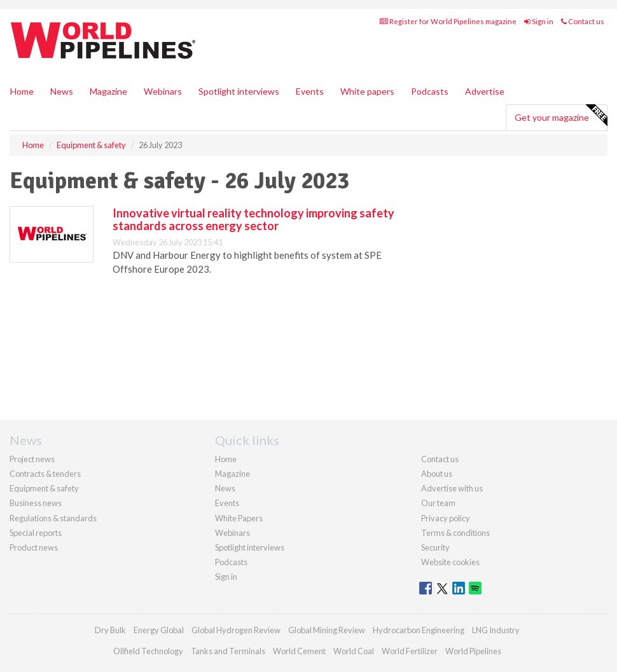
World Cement (299, 651)
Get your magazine (561, 116)
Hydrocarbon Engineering (419, 630)
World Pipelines (473, 651)
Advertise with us (452, 488)
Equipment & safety (44, 488)
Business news (36, 503)
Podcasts (430, 91)
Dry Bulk (110, 630)
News (225, 488)
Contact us (583, 21)
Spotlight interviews (239, 91)
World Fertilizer (410, 651)
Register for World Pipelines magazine (448, 21)
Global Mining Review (327, 630)
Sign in (539, 21)
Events (310, 91)
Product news (34, 547)
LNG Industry (496, 630)
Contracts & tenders (45, 474)
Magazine (108, 91)
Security (435, 547)
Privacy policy (446, 518)
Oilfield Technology (148, 651)
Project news (32, 459)
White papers (367, 91)
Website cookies (450, 562)
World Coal (354, 651)
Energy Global (159, 630)
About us (437, 474)
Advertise (485, 91)
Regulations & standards (53, 518)
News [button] (62, 91)
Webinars (163, 91)
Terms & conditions (455, 533)
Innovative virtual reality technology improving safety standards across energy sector (253, 219)
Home (22, 91)
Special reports (36, 533)
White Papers (239, 518)
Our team (438, 503)
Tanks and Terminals (228, 651)
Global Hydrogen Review (236, 630)
